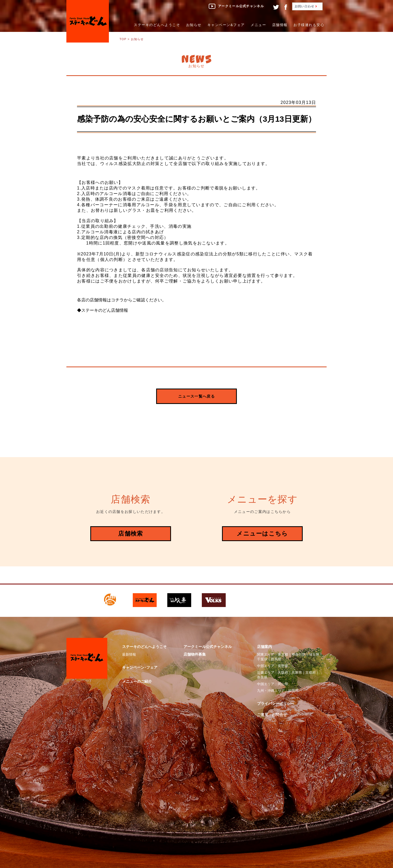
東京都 (283, 654)
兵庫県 (297, 673)
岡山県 (283, 684)
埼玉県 (314, 654)
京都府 (311, 673)
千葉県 (262, 659)
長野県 (283, 666)
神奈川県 (298, 654)
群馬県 (276, 659)
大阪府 (283, 673)
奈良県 (262, 677)
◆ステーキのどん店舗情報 (102, 310)
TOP (123, 39)
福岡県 (293, 691)
